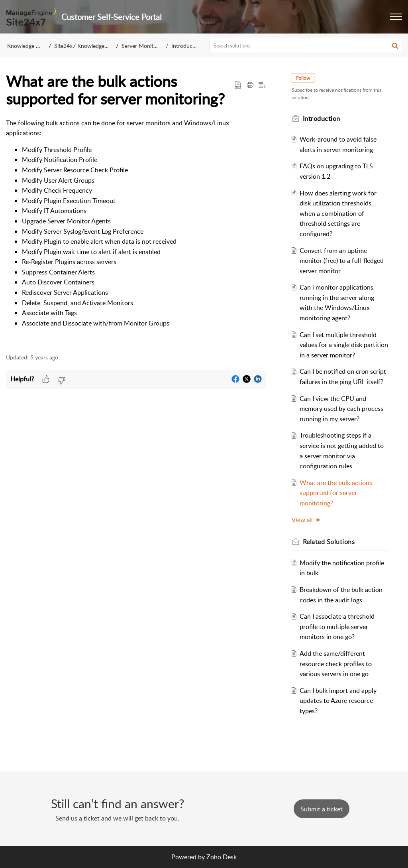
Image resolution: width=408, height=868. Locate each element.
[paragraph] (136, 232)
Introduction (187, 46)
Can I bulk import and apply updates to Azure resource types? (338, 701)
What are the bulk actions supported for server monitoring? (336, 493)
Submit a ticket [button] (322, 809)
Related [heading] (329, 542)
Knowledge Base (27, 46)
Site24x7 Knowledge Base (86, 46)
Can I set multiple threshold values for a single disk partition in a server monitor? (344, 345)
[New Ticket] (322, 809)
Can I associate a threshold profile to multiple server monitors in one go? (337, 626)
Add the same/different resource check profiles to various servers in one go (336, 664)
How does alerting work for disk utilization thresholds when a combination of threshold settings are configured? (338, 213)
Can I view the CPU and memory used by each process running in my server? (341, 409)
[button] (396, 17)
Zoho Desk (222, 857)
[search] (306, 45)
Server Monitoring (144, 46)
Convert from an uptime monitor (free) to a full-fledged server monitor (342, 261)
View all (306, 520)
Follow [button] (303, 78)
